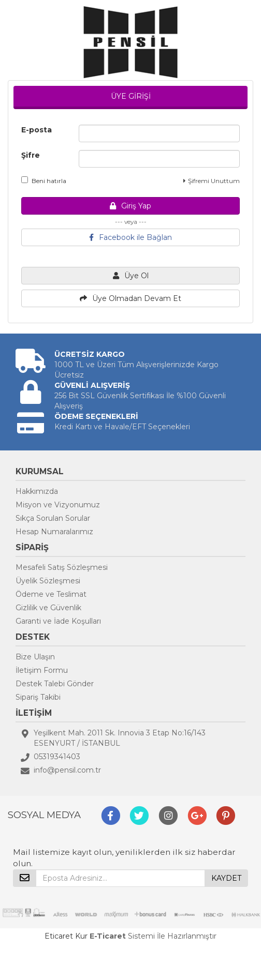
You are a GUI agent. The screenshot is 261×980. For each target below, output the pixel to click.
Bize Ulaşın (35, 657)
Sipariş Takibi (38, 697)
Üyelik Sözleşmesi (48, 581)
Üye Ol (131, 276)
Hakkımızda (37, 491)
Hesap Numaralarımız (54, 532)
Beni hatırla (44, 180)
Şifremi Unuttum (212, 181)
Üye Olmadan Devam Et (130, 298)
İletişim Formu (42, 670)
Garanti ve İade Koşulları (58, 621)
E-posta (37, 130)
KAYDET (226, 878)
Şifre (31, 155)
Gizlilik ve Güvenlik (48, 608)
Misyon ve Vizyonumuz (58, 505)
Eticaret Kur (66, 936)
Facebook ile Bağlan (130, 237)
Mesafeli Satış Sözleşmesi (62, 567)
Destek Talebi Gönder (55, 684)
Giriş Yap (130, 206)
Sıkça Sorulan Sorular (53, 518)
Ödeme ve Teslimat (51, 594)
